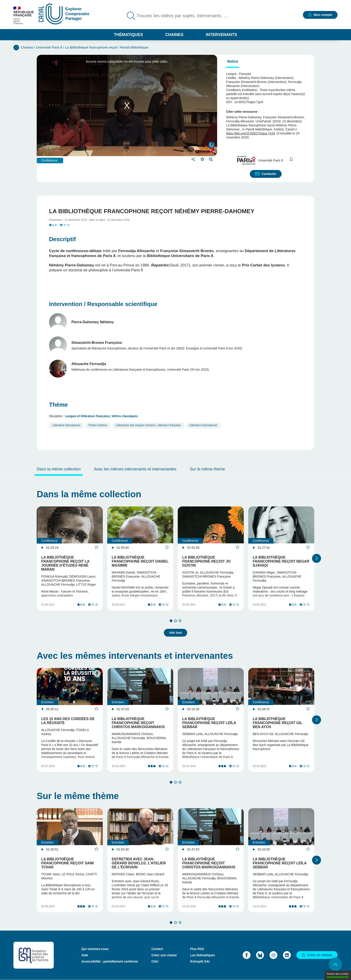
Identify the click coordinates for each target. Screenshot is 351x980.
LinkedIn (287, 955)
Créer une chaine (164, 955)
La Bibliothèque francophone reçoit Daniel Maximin (140, 561)
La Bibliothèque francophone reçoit (91, 47)
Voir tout (176, 633)
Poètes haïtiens (98, 425)
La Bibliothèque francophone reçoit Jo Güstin (206, 561)
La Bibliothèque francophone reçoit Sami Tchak (67, 863)
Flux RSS (197, 949)
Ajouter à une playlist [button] (211, 159)
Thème (58, 405)
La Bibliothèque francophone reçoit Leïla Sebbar (209, 723)
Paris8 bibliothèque (134, 47)
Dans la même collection (59, 469)
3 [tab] (180, 621)
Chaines (174, 35)
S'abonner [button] (291, 159)
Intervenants (222, 35)
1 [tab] (171, 621)
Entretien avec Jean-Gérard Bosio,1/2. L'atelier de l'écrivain (139, 863)
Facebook (247, 955)
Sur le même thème (207, 469)
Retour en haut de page (335, 964)
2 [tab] (175, 621)
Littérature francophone (66, 425)
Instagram (273, 955)
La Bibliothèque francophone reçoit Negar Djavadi (281, 561)
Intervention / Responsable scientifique (103, 304)
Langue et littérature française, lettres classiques (102, 416)
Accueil (16, 48)
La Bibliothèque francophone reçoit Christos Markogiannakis (138, 723)
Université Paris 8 (49, 47)
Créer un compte (320, 955)
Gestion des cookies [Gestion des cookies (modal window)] (338, 975)
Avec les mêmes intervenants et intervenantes (135, 469)
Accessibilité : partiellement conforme (110, 961)
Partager (194, 159)
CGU (155, 961)
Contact (157, 949)
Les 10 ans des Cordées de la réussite (68, 721)
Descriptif (62, 239)
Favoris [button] (202, 159)
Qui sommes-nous (95, 949)
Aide (85, 955)
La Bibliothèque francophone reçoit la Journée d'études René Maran (65, 563)
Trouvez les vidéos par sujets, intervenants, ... (182, 16)
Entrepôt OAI (200, 961)
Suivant (317, 558)
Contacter (269, 174)
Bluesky (260, 955)
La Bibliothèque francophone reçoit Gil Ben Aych (277, 723)
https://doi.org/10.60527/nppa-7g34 (250, 133)
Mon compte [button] (323, 15)
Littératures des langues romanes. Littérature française (148, 425)
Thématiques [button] (128, 35)
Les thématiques (203, 955)
